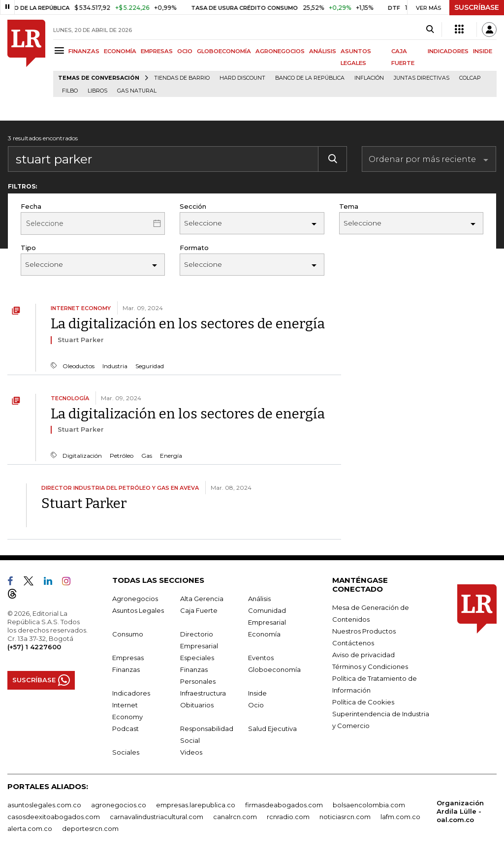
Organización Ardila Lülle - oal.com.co (460, 811)
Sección (193, 206)
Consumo (128, 634)
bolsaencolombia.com (369, 805)
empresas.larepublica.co (196, 805)
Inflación (369, 78)
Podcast (126, 729)
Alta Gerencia (202, 599)
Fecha (31, 206)
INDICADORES (448, 51)
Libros (97, 91)
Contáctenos (353, 643)
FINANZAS (84, 51)
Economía (264, 634)
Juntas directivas (422, 78)
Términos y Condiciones (370, 667)
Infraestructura (203, 693)
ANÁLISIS (323, 51)
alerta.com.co (30, 828)
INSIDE (483, 51)
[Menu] (61, 50)
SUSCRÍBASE (477, 7)
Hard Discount (242, 78)
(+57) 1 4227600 (34, 647)
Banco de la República (310, 78)
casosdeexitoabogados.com (54, 817)
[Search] (430, 30)
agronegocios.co (119, 805)
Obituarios (197, 705)
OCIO (185, 51)
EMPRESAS (157, 51)
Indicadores (131, 693)
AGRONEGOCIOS (280, 51)
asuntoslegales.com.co (44, 805)
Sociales (126, 752)
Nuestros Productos (364, 631)
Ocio (256, 705)
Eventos (261, 658)
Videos (191, 752)
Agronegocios (135, 599)
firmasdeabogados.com (284, 805)
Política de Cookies (363, 702)
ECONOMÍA (120, 51)
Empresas (128, 658)
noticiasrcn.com (345, 817)
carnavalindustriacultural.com (157, 817)
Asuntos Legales (138, 610)
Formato (194, 248)
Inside (257, 693)
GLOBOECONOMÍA (224, 51)
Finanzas (126, 669)
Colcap (470, 78)
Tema (349, 206)
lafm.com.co (400, 817)
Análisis (259, 599)
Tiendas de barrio (182, 78)
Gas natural (137, 91)
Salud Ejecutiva (272, 729)
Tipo (28, 248)
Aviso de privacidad (363, 655)
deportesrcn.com (90, 828)
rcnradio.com (288, 817)
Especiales (197, 658)
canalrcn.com (235, 817)
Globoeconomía (274, 669)
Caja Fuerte (199, 610)
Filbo (70, 91)
